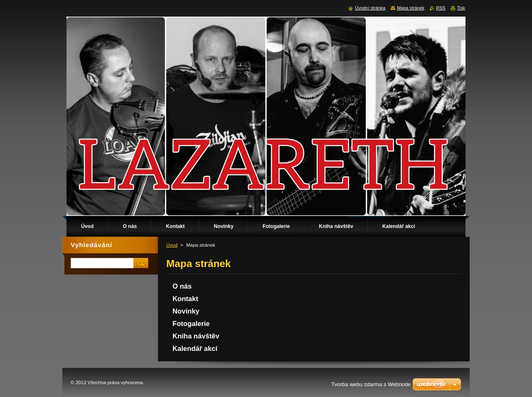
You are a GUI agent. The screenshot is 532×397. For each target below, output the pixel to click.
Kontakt (185, 299)
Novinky (186, 311)
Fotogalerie (191, 324)
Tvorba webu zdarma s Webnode (371, 384)
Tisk (461, 8)
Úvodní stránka (370, 8)
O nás (182, 286)
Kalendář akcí (195, 349)
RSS (441, 8)
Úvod (172, 245)
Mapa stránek (411, 8)
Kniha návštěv (196, 336)
